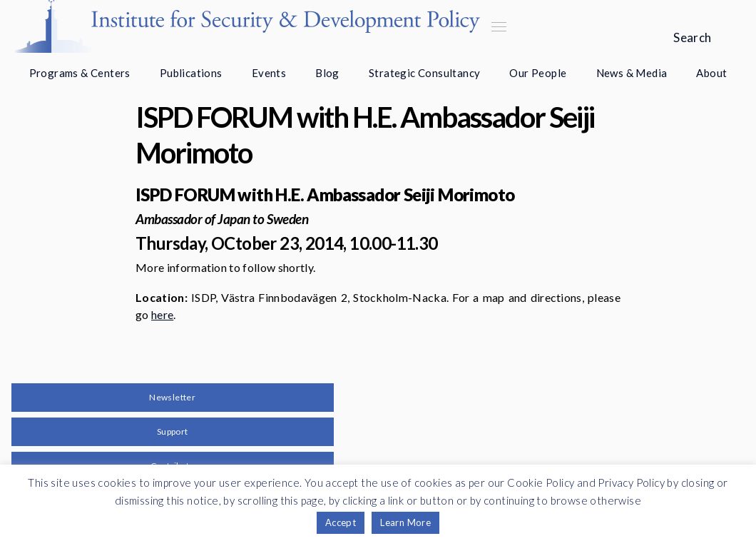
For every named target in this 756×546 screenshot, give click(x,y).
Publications (191, 73)
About (711, 73)
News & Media (632, 73)
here (162, 314)
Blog (327, 73)
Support (173, 431)
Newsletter (172, 397)
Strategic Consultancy (424, 73)
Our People (538, 73)
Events (269, 73)
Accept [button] (341, 522)
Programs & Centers (80, 73)
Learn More (405, 522)
